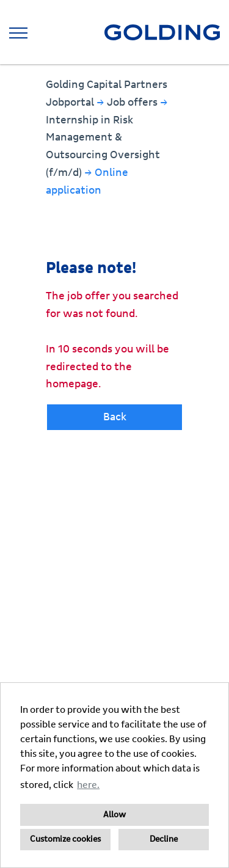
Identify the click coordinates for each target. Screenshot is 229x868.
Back (115, 417)
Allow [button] (114, 815)
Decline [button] (164, 839)
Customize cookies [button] (65, 839)
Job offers (133, 102)
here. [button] (88, 785)
